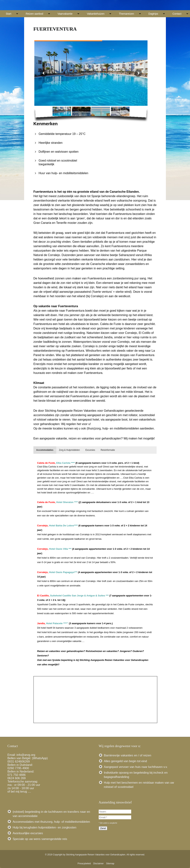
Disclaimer (99, 864)
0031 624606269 (19, 762)
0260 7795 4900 (18, 768)
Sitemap (110, 864)
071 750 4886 (17, 775)
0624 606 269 (17, 778)
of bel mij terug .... (19, 792)
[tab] (45, 450)
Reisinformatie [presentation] (108, 450)
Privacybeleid (84, 864)
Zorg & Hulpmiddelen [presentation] (69, 450)
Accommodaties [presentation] (45, 450)
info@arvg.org (26, 755)
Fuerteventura (55, 29)
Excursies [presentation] (90, 450)
